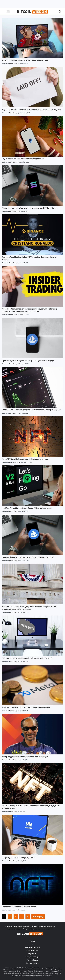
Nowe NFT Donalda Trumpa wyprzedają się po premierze (25, 459)
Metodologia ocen (32, 963)
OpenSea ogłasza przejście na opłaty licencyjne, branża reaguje (28, 361)
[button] (60, 12)
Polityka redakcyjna (32, 957)
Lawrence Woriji (15, 462)
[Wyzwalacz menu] (8, 12)
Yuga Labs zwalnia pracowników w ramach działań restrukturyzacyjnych (31, 110)
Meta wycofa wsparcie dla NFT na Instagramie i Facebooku (26, 707)
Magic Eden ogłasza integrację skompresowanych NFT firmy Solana (30, 208)
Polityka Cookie (33, 960)
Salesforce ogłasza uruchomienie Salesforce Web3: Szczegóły (28, 658)
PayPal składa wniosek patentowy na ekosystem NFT (24, 159)
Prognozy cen (32, 954)
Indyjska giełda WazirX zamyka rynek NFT (19, 858)
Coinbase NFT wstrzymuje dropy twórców (19, 907)
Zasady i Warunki (32, 951)
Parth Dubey (13, 64)
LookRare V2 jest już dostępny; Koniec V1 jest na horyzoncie (27, 508)
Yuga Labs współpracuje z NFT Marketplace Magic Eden (25, 60)
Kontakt (32, 941)
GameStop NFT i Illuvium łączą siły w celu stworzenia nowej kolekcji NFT (32, 410)
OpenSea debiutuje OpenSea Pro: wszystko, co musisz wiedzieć (28, 557)
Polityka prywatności (32, 947)
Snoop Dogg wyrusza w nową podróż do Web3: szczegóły (25, 757)
